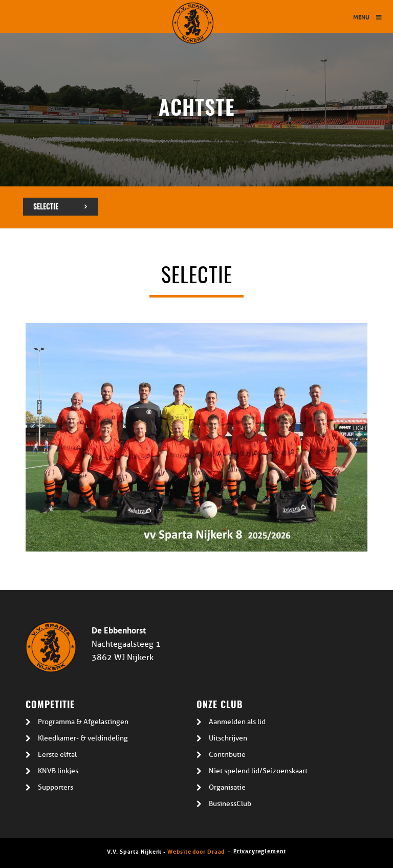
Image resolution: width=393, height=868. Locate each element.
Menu (368, 17)
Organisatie (227, 787)
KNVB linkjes (58, 771)
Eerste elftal (57, 755)
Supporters (56, 787)
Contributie (227, 755)
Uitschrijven (228, 738)
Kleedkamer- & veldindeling (83, 738)
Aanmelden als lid (237, 722)
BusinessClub (230, 804)
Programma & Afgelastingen (83, 722)
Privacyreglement (259, 850)
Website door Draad (196, 851)
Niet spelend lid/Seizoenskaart (258, 771)
